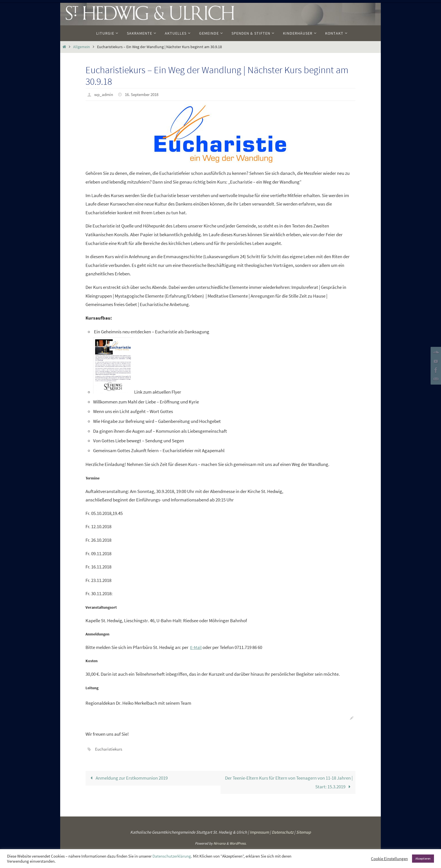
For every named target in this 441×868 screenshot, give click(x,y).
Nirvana (220, 843)
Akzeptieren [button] (423, 858)
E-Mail (196, 647)
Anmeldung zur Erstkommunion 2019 (128, 777)
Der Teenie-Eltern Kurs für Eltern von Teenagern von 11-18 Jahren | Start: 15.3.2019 (289, 782)
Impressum (259, 832)
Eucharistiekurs (110, 749)
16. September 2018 (145, 94)
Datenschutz (283, 832)
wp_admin (104, 94)
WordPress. (238, 843)
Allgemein (82, 47)
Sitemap (303, 832)
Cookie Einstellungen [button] (389, 859)
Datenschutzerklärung (172, 856)
